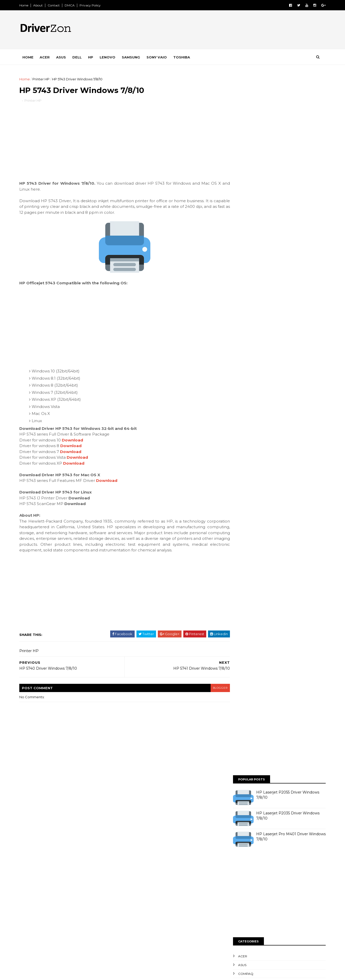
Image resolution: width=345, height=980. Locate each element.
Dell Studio (195, 839)
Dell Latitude (167, 839)
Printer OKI (172, 901)
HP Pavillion (137, 865)
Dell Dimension (179, 830)
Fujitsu (159, 847)
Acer (47, 57)
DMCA (72, 5)
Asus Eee (186, 821)
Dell (80, 57)
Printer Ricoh (176, 910)
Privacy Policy (93, 5)
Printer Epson (170, 883)
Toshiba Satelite (140, 954)
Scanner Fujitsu (173, 936)
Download (75, 441)
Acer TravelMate (141, 821)
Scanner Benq (139, 936)
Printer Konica (139, 892)
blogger (210, 694)
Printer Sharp (175, 919)
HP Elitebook (138, 856)
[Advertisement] (121, 146)
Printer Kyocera (172, 892)
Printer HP (44, 79)
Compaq (243, 275)
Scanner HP (204, 936)
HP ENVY (165, 856)
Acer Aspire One (185, 812)
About (41, 5)
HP (93, 57)
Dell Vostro (136, 847)
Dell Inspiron (137, 839)
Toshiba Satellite (176, 954)
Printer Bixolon (140, 874)
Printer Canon (139, 883)
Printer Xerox (171, 928)
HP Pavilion (190, 856)
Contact (56, 5)
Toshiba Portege (188, 945)
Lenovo (110, 57)
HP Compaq (197, 847)
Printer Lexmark (141, 901)
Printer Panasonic (142, 910)
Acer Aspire (153, 812)
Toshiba (184, 57)
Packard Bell (187, 865)
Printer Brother (173, 874)
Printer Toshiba (140, 928)
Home (26, 5)
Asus (64, 57)
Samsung (133, 57)
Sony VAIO (159, 57)
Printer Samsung (141, 919)
